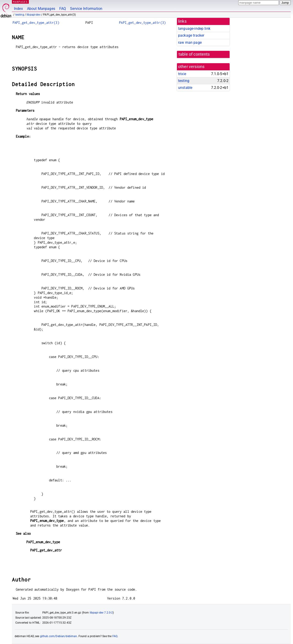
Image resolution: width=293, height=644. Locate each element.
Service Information (86, 9)
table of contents (194, 54)
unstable (185, 88)
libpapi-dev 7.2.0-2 (101, 613)
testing (20, 15)
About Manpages (41, 9)
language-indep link (194, 29)
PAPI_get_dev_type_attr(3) (36, 23)
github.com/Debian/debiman (59, 636)
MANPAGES (20, 2)
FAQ (63, 9)
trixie (182, 74)
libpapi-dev (34, 15)
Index (18, 9)
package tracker (191, 35)
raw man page (190, 42)
